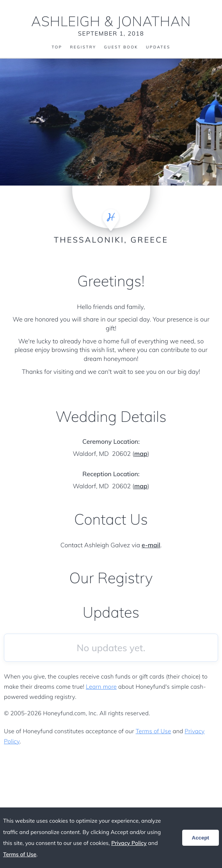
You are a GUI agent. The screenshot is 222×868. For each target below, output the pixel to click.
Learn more (101, 687)
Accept (201, 838)
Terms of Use (154, 731)
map (141, 454)
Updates (158, 47)
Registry (83, 47)
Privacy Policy (129, 843)
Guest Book (121, 47)
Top (57, 47)
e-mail (151, 545)
